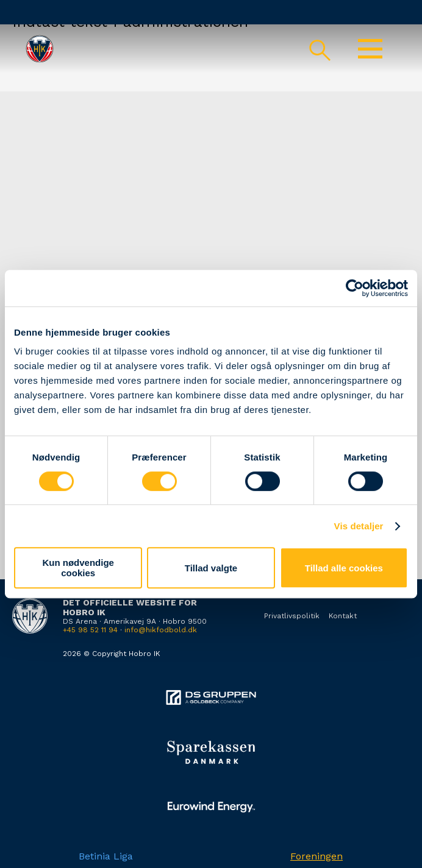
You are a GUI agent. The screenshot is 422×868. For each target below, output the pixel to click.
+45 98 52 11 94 (90, 630)
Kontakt (343, 616)
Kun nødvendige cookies (78, 568)
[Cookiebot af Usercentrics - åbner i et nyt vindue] (355, 288)
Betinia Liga (106, 856)
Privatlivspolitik (292, 616)
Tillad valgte (211, 568)
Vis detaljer (359, 526)
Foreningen (316, 856)
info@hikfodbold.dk (161, 630)
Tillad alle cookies (344, 568)
